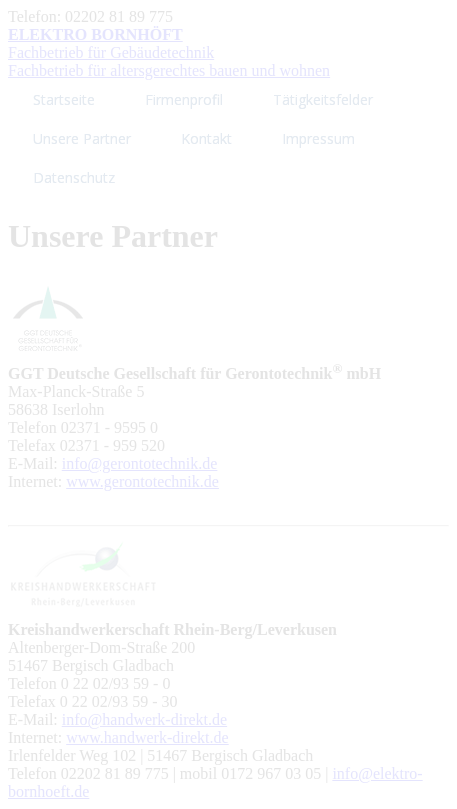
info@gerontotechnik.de (140, 463)
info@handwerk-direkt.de (144, 719)
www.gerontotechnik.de (142, 481)
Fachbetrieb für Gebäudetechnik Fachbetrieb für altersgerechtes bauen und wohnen (169, 52)
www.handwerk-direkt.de (147, 737)
